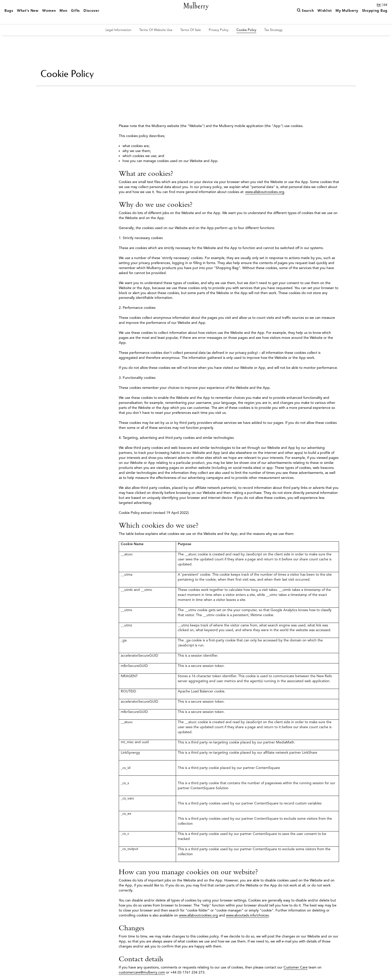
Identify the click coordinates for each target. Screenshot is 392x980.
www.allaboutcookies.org (265, 192)
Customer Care (295, 967)
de (385, 5)
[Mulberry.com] (196, 12)
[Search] (305, 18)
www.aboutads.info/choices (247, 915)
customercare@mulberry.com (142, 972)
